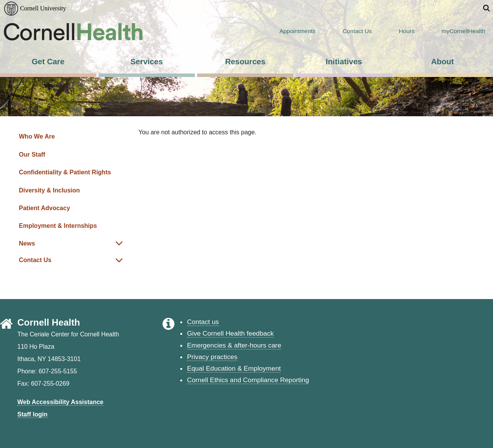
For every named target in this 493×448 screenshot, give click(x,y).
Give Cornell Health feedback (230, 333)
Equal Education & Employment (234, 368)
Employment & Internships (58, 226)
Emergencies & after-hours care (234, 345)
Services (147, 61)
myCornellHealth (454, 31)
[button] (487, 8)
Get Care (48, 61)
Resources (245, 61)
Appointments (288, 31)
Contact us (203, 322)
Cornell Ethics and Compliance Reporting (248, 380)
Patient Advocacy (44, 208)
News (27, 243)
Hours (397, 31)
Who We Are (37, 136)
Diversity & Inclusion (49, 190)
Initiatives (344, 61)
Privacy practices (212, 357)
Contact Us (348, 31)
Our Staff (32, 155)
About (442, 61)
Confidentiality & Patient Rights (65, 172)
